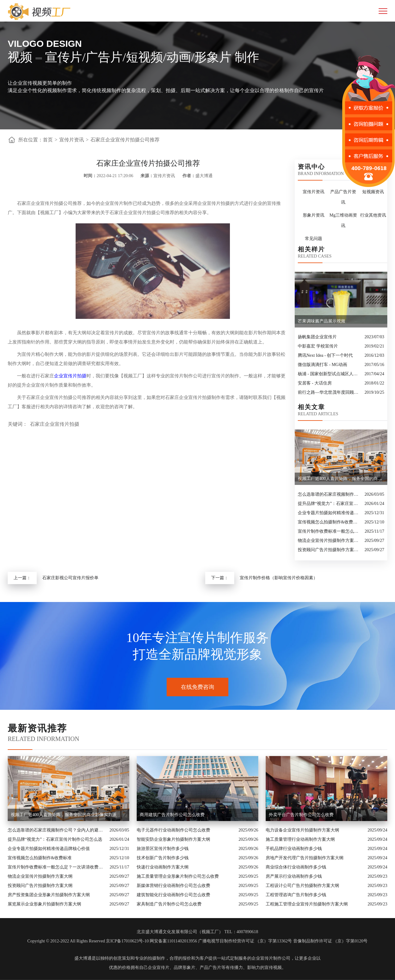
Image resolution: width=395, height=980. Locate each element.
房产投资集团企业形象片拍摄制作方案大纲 (49, 895)
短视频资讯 (373, 192)
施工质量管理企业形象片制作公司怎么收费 (178, 876)
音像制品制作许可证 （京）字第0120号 (331, 941)
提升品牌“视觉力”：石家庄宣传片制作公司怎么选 (330, 504)
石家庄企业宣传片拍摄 (55, 424)
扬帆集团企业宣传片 (317, 337)
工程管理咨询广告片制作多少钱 (296, 895)
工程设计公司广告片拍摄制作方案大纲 (302, 886)
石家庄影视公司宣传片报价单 (70, 578)
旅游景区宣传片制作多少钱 (163, 849)
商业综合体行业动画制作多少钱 (296, 867)
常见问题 (314, 239)
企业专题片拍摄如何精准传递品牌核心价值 (330, 513)
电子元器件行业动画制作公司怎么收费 (173, 830)
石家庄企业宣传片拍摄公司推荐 (125, 140)
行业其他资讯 (373, 215)
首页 (48, 140)
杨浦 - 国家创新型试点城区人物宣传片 (330, 374)
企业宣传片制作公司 (271, 958)
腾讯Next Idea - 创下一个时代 (325, 355)
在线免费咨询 (197, 687)
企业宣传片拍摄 (70, 376)
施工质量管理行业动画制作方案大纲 (300, 839)
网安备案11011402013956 (173, 941)
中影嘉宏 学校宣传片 (318, 346)
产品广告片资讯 (343, 197)
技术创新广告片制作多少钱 (163, 858)
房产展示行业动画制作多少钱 (294, 876)
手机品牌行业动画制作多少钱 (294, 849)
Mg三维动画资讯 (343, 220)
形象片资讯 (314, 215)
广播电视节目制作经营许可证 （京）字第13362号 (245, 941)
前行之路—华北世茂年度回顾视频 (330, 392)
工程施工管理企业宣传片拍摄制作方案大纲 (307, 904)
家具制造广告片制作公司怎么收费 (169, 904)
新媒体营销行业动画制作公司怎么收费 (173, 886)
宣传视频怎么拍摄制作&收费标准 (330, 522)
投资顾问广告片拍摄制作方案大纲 (330, 550)
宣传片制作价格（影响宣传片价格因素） (279, 578)
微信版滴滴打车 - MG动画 (322, 365)
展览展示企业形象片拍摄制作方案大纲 (44, 904)
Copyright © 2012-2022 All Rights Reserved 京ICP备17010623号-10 (88, 941)
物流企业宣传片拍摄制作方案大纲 (330, 541)
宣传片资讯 (72, 140)
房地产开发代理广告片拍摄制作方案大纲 (305, 858)
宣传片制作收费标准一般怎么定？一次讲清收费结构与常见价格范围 (330, 531)
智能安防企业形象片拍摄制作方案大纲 (173, 839)
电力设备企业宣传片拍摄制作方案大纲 (302, 830)
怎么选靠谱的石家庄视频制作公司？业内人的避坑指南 (330, 494)
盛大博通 (83, 958)
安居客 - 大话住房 (315, 383)
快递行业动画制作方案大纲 (163, 867)
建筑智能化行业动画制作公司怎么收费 (173, 895)
